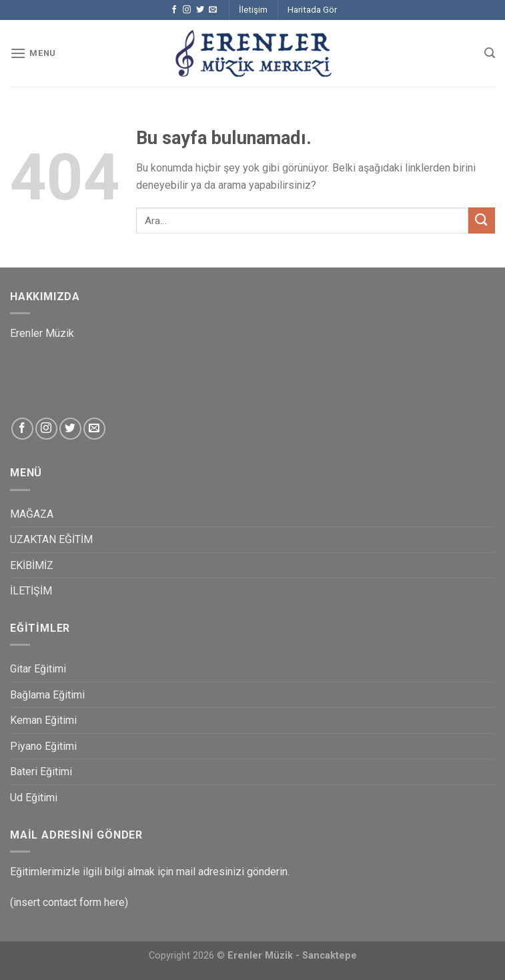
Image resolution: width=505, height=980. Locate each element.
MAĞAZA (32, 514)
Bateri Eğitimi (41, 772)
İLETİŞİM (31, 591)
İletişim (253, 10)
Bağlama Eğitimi (47, 695)
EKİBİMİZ (32, 565)
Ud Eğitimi (34, 798)
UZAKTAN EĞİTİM (51, 539)
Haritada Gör (312, 10)
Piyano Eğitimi (43, 746)
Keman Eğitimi (43, 720)
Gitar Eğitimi (38, 669)
